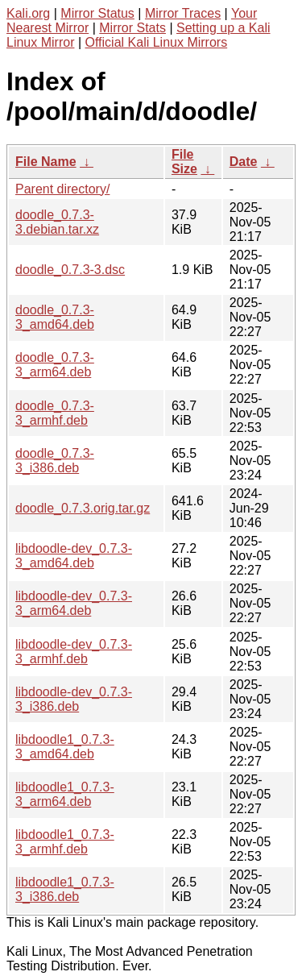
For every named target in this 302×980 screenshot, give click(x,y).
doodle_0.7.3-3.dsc (70, 270)
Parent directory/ (62, 189)
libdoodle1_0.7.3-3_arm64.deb (65, 794)
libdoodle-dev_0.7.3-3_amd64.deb (74, 556)
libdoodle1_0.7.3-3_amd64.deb (65, 747)
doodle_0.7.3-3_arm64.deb (55, 365)
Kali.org (28, 13)
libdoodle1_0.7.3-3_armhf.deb (65, 842)
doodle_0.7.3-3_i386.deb (55, 461)
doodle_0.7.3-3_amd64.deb (55, 317)
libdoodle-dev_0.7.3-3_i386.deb (74, 699)
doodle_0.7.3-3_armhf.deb (55, 413)
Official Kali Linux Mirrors (157, 42)
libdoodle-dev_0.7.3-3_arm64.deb (74, 603)
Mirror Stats (132, 28)
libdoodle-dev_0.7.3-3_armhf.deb (74, 652)
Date (244, 162)
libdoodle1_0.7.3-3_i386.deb (65, 889)
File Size (184, 162)
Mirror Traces (183, 13)
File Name (46, 162)
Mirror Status (97, 13)
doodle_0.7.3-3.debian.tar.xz (57, 222)
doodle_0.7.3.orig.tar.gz (83, 508)
